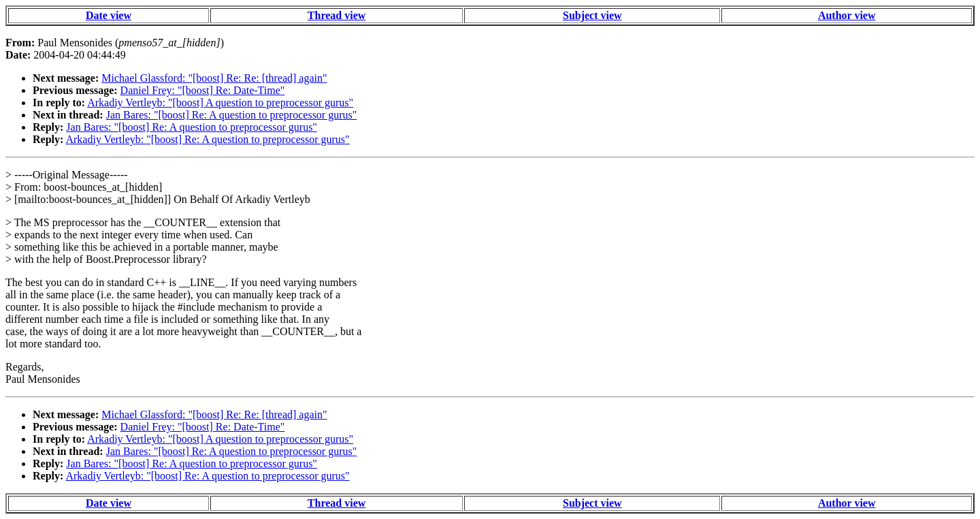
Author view (847, 15)
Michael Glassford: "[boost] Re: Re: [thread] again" (214, 78)
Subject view (592, 15)
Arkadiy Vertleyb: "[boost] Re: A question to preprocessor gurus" (207, 139)
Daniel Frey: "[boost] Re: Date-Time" (203, 90)
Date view (109, 15)
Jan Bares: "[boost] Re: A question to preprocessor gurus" (232, 115)
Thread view (337, 15)
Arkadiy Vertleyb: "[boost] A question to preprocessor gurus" (220, 103)
